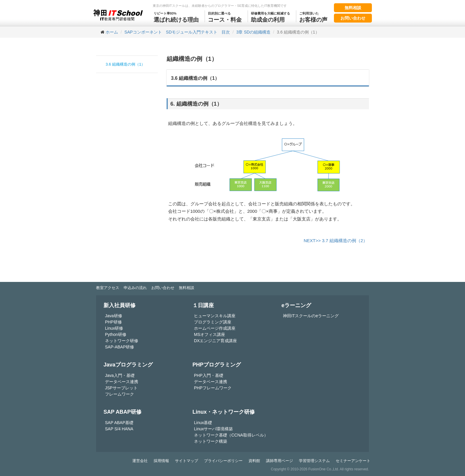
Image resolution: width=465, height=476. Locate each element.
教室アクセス (108, 288)
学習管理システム (314, 461)
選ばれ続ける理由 (176, 17)
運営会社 (140, 461)
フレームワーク (120, 394)
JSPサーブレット (121, 388)
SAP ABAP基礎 (119, 423)
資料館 (254, 461)
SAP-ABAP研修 (120, 347)
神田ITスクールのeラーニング (311, 316)
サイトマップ (187, 461)
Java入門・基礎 (120, 375)
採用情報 (161, 461)
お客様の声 (313, 17)
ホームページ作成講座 (215, 328)
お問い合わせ (353, 18)
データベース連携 (122, 382)
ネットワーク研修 (122, 341)
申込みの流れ (135, 288)
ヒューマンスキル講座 (215, 316)
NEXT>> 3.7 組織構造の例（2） (336, 241)
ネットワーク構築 (211, 441)
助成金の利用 (270, 17)
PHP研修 (113, 322)
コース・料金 (225, 17)
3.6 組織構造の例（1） (125, 64)
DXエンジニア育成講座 (215, 341)
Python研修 (116, 334)
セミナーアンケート (353, 461)
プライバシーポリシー (223, 461)
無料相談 (353, 8)
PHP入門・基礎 (209, 375)
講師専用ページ (280, 461)
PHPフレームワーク (213, 388)
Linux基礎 (203, 423)
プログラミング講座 (213, 322)
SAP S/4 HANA (119, 429)
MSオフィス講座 (210, 334)
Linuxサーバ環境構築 (213, 429)
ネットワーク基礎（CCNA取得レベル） (231, 435)
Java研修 (114, 316)
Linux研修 (114, 328)
